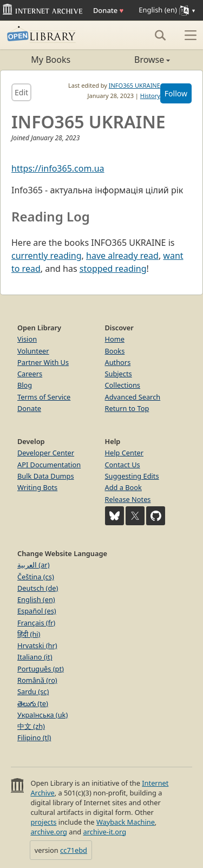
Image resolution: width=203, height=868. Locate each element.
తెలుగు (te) (33, 703)
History (150, 96)
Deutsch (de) (38, 588)
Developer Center (46, 453)
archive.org (48, 832)
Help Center (125, 453)
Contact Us (123, 465)
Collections (123, 385)
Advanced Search (133, 397)
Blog (25, 385)
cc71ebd (74, 850)
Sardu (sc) (33, 691)
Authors (118, 362)
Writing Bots (37, 487)
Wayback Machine (126, 822)
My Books (51, 60)
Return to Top (127, 408)
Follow (176, 93)
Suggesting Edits (132, 476)
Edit (21, 92)
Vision (27, 339)
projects (43, 822)
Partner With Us (43, 362)
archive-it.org (105, 832)
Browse (136, 60)
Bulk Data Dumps (46, 476)
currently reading (47, 256)
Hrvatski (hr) (37, 645)
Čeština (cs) (36, 577)
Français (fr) (36, 623)
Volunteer (33, 351)
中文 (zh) (31, 726)
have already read (122, 256)
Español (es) (37, 611)
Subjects (119, 374)
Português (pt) (41, 669)
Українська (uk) (42, 715)
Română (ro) (37, 680)
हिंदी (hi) (29, 634)
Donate (108, 10)
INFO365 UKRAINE (135, 85)
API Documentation (49, 465)
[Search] (160, 35)
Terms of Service (44, 397)
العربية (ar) (33, 565)
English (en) (36, 599)
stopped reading (113, 269)
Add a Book (123, 487)
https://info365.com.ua (58, 168)
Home (115, 339)
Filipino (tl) (34, 738)
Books (115, 351)
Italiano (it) (35, 657)
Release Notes (128, 499)
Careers (30, 374)
